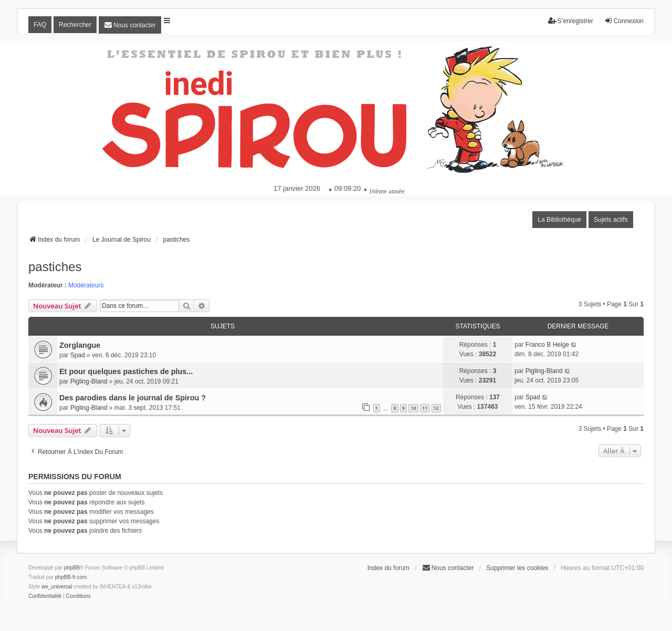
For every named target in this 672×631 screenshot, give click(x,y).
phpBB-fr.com (71, 577)
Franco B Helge (547, 345)
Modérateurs (86, 285)
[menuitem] (130, 25)
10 (413, 408)
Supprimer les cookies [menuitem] (517, 568)
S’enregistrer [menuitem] (571, 21)
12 (436, 408)
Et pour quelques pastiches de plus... (126, 371)
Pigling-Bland (89, 381)
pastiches (55, 267)
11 (425, 408)
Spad (78, 355)
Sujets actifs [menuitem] (611, 220)
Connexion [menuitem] (624, 21)
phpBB (72, 568)
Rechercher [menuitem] (75, 25)
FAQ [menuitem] (40, 25)
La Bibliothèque (559, 220)
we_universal (57, 587)
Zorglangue (80, 345)
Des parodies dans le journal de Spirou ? (133, 398)
